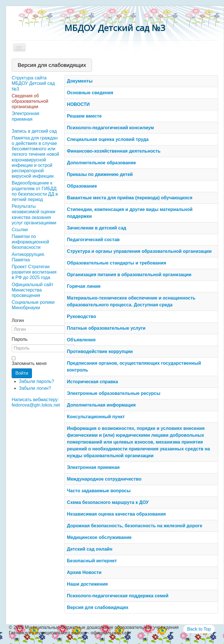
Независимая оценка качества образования (116, 514)
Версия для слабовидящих (98, 607)
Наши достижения (87, 584)
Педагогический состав (93, 240)
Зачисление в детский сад (97, 228)
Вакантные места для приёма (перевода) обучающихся (130, 198)
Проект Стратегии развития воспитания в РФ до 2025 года (34, 272)
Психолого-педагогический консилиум (110, 128)
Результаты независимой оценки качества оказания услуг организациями (34, 215)
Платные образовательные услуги (106, 328)
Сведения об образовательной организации (30, 101)
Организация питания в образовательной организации (129, 275)
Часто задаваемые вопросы (99, 491)
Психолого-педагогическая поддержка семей (118, 596)
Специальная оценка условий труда (108, 139)
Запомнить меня (29, 363)
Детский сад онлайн (90, 549)
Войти (22, 373)
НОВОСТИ (78, 104)
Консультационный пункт (96, 417)
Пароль (20, 339)
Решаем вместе (84, 116)
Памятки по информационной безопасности (30, 242)
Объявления (81, 340)
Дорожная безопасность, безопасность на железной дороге (135, 526)
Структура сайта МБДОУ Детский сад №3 (33, 83)
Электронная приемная (26, 116)
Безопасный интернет (92, 561)
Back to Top (199, 629)
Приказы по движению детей (100, 174)
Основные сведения (90, 93)
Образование (82, 186)
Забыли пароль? (36, 381)
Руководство (82, 316)
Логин (18, 320)
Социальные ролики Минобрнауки (33, 305)
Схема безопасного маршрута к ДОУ (108, 502)
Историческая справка (92, 382)
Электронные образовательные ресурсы (114, 393)
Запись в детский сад (34, 131)
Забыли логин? (35, 388)
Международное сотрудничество (104, 479)
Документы (80, 81)
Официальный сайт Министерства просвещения (32, 290)
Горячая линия (84, 286)
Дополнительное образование (101, 163)
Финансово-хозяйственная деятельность (114, 151)
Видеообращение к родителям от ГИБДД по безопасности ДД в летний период (35, 191)
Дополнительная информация (101, 405)
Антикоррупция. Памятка (28, 257)
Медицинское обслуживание (99, 537)
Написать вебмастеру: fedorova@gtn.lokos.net (36, 402)
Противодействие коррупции (100, 351)
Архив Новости (84, 572)
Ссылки (20, 230)
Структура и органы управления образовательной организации (139, 251)
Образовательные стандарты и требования (117, 263)
